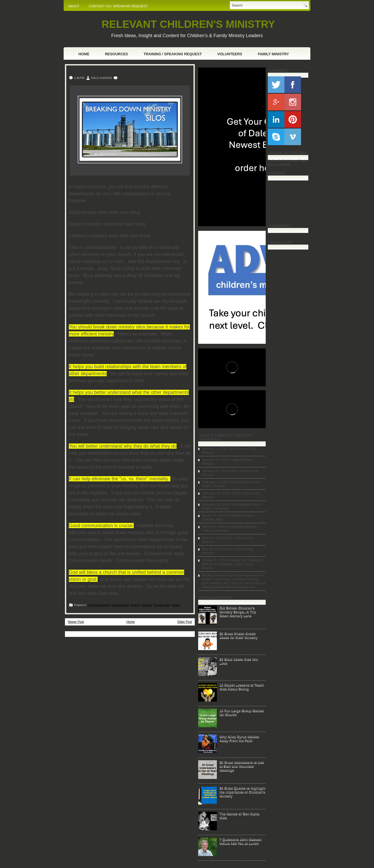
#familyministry (120, 605)
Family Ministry (273, 54)
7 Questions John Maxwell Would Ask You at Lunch (241, 841)
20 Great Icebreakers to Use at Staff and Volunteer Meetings (242, 766)
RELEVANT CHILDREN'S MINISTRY (188, 24)
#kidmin (135, 605)
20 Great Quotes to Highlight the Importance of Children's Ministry (242, 792)
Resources (116, 54)
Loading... (275, 234)
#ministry (147, 605)
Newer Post (76, 622)
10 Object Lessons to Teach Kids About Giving (242, 687)
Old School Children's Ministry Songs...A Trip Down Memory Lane (238, 612)
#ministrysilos (162, 605)
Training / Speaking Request (173, 54)
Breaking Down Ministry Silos (109, 71)
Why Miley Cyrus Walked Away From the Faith (239, 738)
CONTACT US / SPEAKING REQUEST (118, 6)
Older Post (185, 622)
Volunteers (230, 54)
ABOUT (74, 6)
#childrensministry (99, 605)
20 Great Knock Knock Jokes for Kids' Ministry (238, 635)
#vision (176, 605)
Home (84, 54)
